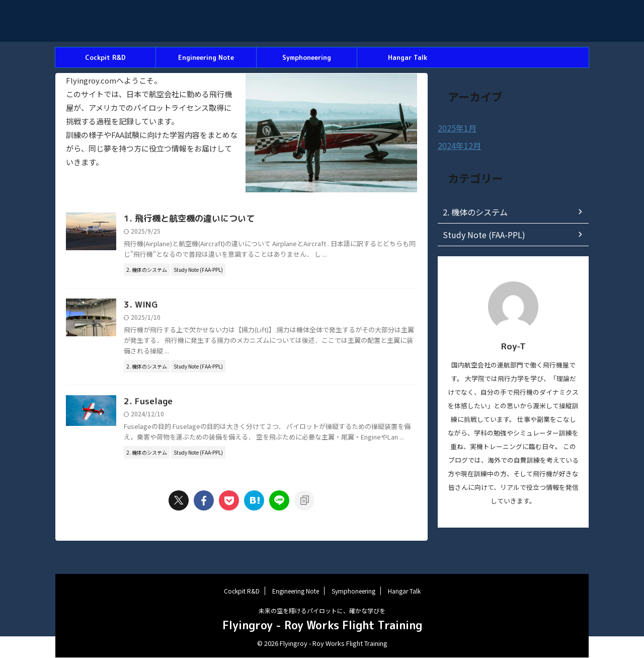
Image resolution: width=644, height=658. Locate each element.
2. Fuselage (196, 414)
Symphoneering (307, 57)
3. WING (190, 317)
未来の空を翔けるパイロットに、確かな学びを (322, 611)
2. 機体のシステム (471, 211)
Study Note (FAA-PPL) (479, 234)
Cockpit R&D (105, 57)
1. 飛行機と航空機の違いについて (235, 219)
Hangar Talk (408, 57)
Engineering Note (206, 57)
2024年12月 (457, 145)
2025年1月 (455, 128)
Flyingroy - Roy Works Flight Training (152, 28)
